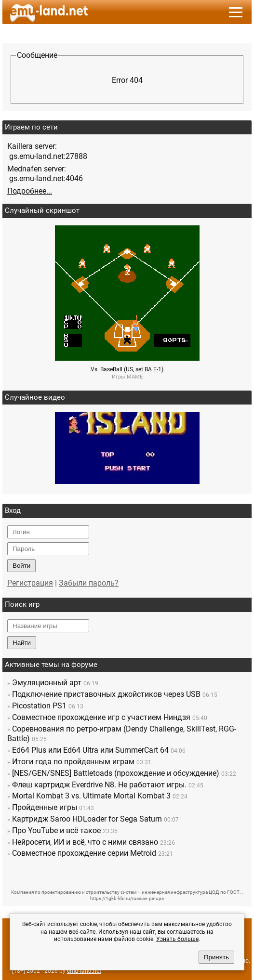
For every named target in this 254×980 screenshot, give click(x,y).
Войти (21, 566)
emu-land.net (84, 971)
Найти (22, 643)
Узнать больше (177, 939)
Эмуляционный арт (47, 683)
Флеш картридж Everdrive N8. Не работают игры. (99, 785)
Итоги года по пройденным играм (73, 762)
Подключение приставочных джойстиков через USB (106, 694)
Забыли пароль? (89, 583)
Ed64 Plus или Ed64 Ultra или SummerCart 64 (90, 750)
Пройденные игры (45, 807)
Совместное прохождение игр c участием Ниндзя (101, 717)
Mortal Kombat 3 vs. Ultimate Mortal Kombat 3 (91, 796)
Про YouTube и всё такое (56, 830)
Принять (216, 957)
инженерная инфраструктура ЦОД (180, 892)
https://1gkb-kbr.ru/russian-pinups (127, 898)
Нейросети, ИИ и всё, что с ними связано (85, 842)
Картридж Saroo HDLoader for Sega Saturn (87, 819)
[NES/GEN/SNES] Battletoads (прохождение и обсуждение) (116, 773)
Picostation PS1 (39, 706)
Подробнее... (30, 191)
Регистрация (30, 583)
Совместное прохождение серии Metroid (84, 853)
